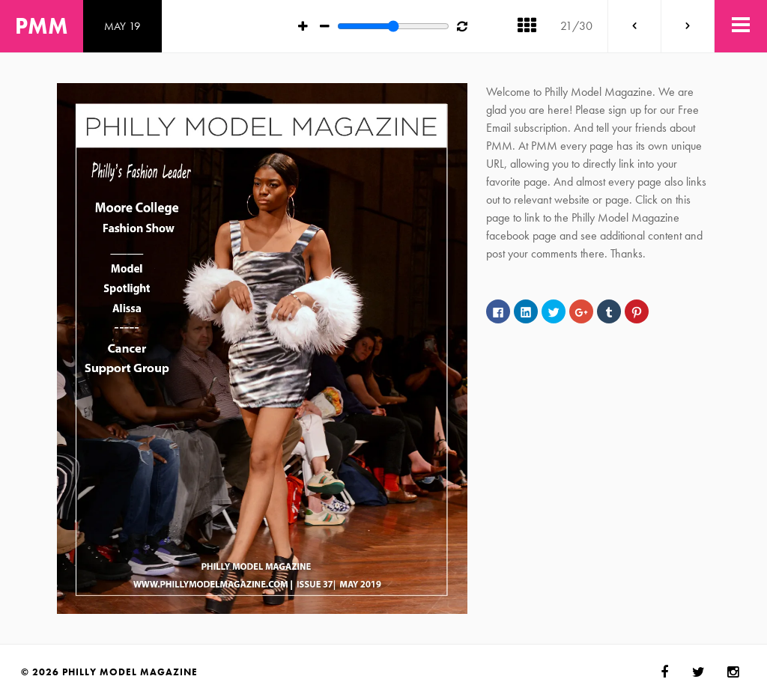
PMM (42, 26)
